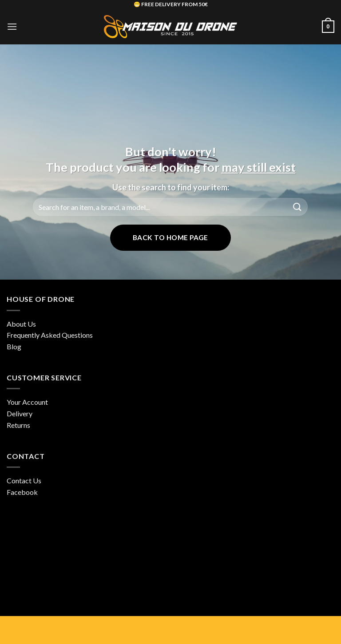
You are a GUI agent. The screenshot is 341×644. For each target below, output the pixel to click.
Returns (18, 425)
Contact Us (24, 480)
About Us (21, 324)
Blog (14, 346)
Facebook (22, 492)
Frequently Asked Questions (50, 335)
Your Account (27, 402)
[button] (12, 26)
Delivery (20, 413)
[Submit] (297, 207)
